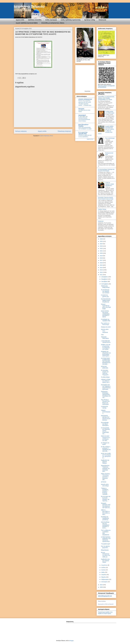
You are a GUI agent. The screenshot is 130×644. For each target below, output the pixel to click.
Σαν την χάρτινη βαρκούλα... (105, 547)
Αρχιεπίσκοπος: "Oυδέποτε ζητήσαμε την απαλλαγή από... (105, 468)
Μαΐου (103, 572)
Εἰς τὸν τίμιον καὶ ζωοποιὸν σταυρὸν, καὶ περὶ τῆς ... (106, 499)
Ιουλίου (104, 567)
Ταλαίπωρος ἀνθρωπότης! (105, 287)
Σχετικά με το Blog (90, 20)
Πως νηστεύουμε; (110, 138)
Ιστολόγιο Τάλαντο (29, 6)
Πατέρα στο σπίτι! (106, 327)
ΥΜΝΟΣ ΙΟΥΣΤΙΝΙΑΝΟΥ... (106, 412)
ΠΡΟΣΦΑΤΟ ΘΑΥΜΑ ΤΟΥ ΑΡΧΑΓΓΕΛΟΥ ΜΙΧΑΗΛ (106, 418)
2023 (101, 246)
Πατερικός (81, 109)
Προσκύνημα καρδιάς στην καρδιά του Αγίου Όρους (105, 613)
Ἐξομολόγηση (105, 550)
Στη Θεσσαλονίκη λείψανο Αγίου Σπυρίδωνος (106, 300)
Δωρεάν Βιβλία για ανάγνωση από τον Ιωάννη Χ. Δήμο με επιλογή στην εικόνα (106, 130)
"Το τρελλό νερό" (106, 544)
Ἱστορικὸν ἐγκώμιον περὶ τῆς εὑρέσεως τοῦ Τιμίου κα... (106, 505)
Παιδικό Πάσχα (102, 209)
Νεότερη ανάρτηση (21, 131)
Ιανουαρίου (105, 582)
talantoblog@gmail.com (105, 596)
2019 (101, 256)
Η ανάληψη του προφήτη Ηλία (106, 320)
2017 (101, 260)
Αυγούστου (105, 565)
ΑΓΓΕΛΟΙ (104, 482)
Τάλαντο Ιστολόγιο (102, 601)
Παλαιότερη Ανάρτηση (64, 131)
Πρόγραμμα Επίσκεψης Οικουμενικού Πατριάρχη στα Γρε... (106, 394)
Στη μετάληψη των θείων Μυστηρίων (105, 424)
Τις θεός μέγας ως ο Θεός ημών (110, 112)
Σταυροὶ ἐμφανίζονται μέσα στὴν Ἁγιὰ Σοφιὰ (106, 306)
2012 (101, 272)
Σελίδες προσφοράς (51, 20)
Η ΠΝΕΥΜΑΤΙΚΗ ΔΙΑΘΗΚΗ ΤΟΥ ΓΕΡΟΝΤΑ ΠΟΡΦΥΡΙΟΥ (106, 539)
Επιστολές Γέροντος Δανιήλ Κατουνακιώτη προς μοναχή (106, 198)
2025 (101, 241)
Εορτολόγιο (87, 91)
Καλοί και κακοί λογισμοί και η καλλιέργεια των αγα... (105, 438)
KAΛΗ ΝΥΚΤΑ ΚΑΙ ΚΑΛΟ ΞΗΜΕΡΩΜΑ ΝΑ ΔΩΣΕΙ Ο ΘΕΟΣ (105, 314)
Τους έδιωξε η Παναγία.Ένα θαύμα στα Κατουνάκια (105, 402)
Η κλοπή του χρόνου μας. (105, 296)
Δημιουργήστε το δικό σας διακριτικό (106, 604)
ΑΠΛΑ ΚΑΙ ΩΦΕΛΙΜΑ (105, 367)
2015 (101, 265)
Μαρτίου (104, 577)
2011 (101, 275)
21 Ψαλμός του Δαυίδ (105, 444)
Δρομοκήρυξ (82, 115)
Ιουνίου (104, 570)
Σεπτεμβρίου (105, 284)
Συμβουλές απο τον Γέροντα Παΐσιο (105, 561)
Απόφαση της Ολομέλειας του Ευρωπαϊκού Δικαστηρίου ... (106, 354)
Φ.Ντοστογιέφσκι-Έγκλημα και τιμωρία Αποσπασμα (106, 170)
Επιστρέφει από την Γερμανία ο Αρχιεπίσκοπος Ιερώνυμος (106, 387)
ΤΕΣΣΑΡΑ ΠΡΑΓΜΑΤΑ (105, 338)
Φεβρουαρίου (105, 579)
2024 (101, 244)
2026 (101, 239)
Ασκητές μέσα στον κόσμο (105, 485)
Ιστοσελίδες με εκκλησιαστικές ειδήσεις (53, 23)
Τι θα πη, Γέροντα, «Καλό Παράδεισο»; (110, 184)
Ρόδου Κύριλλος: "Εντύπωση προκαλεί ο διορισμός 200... (106, 477)
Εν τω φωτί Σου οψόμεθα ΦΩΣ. (83, 133)
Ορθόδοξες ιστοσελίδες (35, 20)
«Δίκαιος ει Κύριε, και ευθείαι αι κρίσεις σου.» (106, 381)
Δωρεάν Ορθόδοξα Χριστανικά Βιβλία (27, 23)
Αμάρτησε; (101, 221)
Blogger (72, 641)
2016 (101, 263)
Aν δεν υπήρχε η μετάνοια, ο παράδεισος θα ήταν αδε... (106, 449)
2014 (101, 268)
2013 (101, 270)
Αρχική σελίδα (20, 20)
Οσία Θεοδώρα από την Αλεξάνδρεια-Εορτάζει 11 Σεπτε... (105, 525)
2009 (101, 587)
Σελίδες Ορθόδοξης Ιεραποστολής (71, 20)
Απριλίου (104, 575)
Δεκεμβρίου (105, 277)
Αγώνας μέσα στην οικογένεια (105, 331)
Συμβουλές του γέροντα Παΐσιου (105, 462)
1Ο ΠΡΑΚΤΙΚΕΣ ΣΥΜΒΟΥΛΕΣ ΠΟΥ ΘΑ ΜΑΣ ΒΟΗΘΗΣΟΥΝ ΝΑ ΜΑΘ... (106, 361)
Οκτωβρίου (105, 281)
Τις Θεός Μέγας (105, 377)
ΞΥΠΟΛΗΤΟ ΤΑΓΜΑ (104, 407)
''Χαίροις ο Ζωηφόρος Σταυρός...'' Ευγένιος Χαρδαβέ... (105, 491)
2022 (101, 249)
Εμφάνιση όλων (90, 139)
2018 (101, 258)
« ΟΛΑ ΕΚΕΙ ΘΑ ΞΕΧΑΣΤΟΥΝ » (106, 342)
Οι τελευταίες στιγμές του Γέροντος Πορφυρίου (105, 372)
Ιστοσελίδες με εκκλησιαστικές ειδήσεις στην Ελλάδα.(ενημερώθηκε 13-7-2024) (106, 98)
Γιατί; (102, 335)
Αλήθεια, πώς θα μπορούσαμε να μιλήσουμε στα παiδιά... (106, 347)
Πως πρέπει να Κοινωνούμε (105, 324)
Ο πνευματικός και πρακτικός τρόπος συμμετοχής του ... (105, 431)
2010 (101, 585)
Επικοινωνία (102, 20)
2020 (101, 253)
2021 (101, 251)
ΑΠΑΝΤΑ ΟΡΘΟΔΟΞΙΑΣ (85, 99)
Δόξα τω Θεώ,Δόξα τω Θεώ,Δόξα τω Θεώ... (105, 512)
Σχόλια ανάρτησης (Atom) (46, 136)
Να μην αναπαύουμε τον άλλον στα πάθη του (105, 555)
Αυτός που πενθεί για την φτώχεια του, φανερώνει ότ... (106, 456)
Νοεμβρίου (104, 279)
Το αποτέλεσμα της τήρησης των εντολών (105, 291)
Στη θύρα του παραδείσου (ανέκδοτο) (105, 518)
